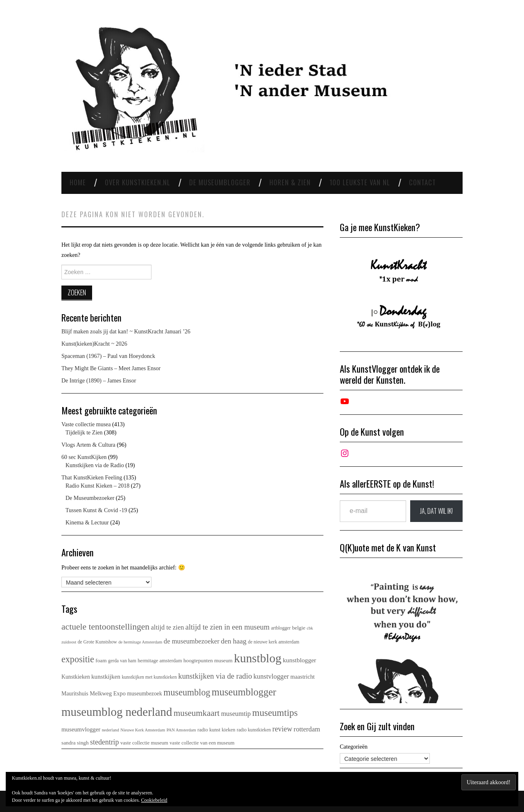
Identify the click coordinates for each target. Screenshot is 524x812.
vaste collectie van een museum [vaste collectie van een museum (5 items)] (202, 743)
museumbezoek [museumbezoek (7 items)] (145, 694)
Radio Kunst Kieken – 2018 (97, 486)
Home (78, 182)
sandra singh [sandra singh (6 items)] (75, 743)
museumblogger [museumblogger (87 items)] (244, 692)
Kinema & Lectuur (87, 523)
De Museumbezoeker (90, 498)
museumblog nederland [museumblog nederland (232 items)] (117, 712)
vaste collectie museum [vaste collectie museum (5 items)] (144, 743)
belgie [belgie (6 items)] (298, 628)
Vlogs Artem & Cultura (88, 445)
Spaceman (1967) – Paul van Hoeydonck (108, 356)
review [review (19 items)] (282, 729)
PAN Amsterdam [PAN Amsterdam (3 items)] (181, 730)
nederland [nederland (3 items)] (111, 730)
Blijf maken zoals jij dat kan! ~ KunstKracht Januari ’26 (126, 332)
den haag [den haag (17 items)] (234, 641)
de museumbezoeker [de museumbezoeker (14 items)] (192, 641)
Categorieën (354, 747)
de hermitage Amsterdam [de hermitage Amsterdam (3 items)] (140, 642)
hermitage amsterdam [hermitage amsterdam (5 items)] (160, 661)
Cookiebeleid (154, 800)
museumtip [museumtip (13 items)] (236, 714)
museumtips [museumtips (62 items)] (275, 713)
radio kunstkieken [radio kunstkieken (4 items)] (254, 730)
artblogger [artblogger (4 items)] (281, 628)
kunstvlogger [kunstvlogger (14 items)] (271, 676)
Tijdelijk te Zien (84, 433)
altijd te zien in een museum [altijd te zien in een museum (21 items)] (228, 627)
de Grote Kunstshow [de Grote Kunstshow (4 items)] (97, 642)
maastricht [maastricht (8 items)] (302, 677)
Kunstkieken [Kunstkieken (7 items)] (76, 677)
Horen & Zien (290, 182)
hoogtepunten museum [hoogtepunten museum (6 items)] (208, 660)
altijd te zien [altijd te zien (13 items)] (168, 627)
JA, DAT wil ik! (436, 511)
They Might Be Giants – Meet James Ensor (111, 368)
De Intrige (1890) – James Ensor (99, 381)
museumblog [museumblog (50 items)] (187, 692)
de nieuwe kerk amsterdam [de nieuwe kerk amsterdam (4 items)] (274, 642)
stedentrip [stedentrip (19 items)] (105, 742)
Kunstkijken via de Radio (95, 465)
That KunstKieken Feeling (92, 478)
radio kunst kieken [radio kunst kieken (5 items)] (216, 730)
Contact (422, 182)
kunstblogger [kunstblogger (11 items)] (300, 660)
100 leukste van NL (360, 182)
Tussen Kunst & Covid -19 (96, 510)
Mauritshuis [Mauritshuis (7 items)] (75, 694)
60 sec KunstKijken (84, 457)
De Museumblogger (220, 182)
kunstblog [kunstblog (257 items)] (258, 658)
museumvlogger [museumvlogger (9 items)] (81, 729)
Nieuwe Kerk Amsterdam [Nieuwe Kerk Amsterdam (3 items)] (143, 730)
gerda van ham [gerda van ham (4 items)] (122, 661)
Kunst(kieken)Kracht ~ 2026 (94, 344)
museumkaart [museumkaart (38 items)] (196, 713)
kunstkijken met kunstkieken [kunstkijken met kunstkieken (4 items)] (149, 677)
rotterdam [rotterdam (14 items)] (307, 729)
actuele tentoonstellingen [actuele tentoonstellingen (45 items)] (105, 627)
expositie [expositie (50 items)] (78, 659)
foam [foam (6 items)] (101, 660)
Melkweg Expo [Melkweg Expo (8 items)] (108, 693)
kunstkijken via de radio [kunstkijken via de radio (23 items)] (215, 676)
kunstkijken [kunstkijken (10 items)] (106, 676)
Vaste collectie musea (86, 424)
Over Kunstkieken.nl (138, 182)
